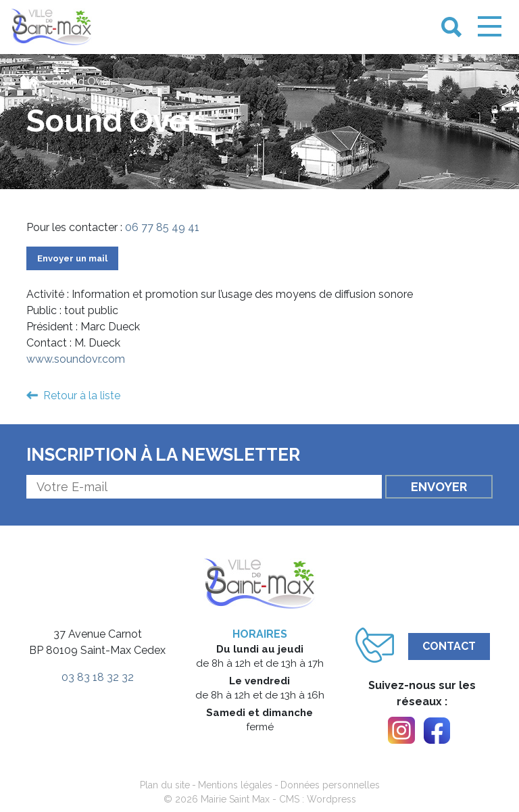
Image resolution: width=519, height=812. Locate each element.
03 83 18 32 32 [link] (98, 677)
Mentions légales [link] (235, 785)
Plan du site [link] (165, 785)
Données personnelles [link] (330, 785)
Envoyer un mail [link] (72, 258)
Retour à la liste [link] (82, 396)
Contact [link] (449, 646)
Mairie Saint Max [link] (235, 799)
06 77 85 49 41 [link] (162, 227)
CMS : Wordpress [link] (318, 799)
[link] (51, 27)
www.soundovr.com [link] (76, 359)
